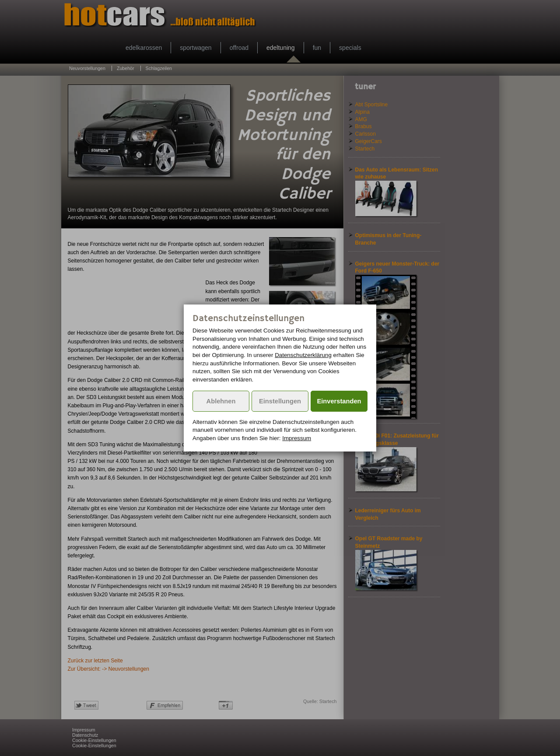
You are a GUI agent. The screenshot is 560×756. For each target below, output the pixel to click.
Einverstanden (339, 401)
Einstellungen (280, 401)
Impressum (297, 438)
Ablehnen (221, 401)
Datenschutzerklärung (303, 355)
